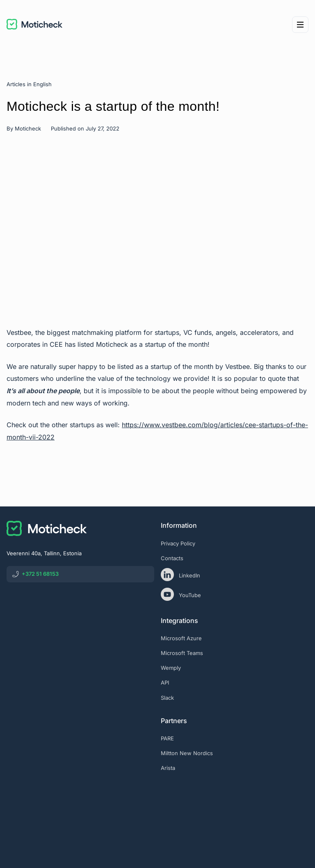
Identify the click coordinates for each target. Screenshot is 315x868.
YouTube (181, 594)
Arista (168, 768)
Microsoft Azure (181, 638)
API (165, 682)
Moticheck (28, 128)
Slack (167, 698)
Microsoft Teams (182, 653)
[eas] (235, 802)
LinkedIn (180, 575)
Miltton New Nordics (187, 753)
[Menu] (300, 25)
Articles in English (29, 84)
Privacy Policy (178, 543)
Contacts (172, 558)
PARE (167, 738)
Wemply (171, 668)
